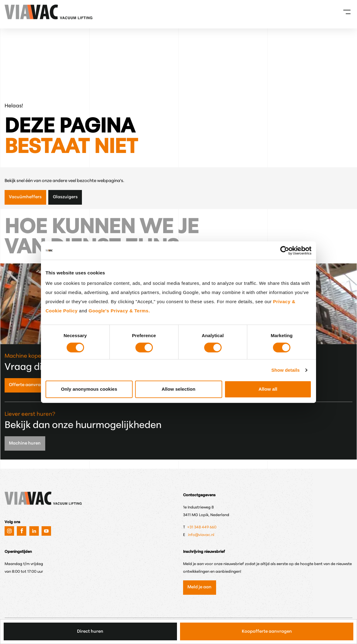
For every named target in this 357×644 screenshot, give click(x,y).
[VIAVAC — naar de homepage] (13, 12)
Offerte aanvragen (29, 385)
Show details (286, 370)
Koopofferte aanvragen (267, 632)
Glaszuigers (65, 197)
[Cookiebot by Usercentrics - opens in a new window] (285, 250)
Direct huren (90, 632)
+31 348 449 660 (202, 527)
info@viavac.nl (201, 535)
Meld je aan (199, 587)
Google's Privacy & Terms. (119, 311)
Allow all (268, 389)
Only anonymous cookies (89, 389)
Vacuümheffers (25, 197)
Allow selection (179, 389)
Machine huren (25, 443)
